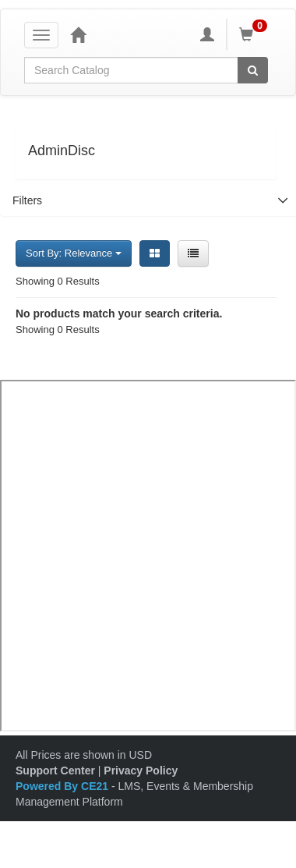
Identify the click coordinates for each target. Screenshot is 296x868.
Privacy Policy (141, 771)
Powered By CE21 (63, 786)
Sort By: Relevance (74, 253)
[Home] (78, 34)
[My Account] (207, 34)
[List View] (193, 253)
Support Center (55, 771)
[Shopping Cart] (255, 34)
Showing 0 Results (58, 281)
